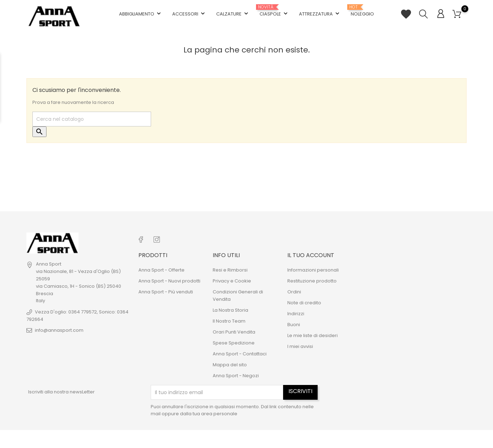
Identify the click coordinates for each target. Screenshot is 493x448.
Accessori (189, 14)
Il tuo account (311, 255)
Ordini (294, 292)
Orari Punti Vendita (234, 332)
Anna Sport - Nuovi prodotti (169, 281)
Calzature (233, 14)
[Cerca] (92, 119)
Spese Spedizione (234, 343)
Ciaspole (274, 11)
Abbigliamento (141, 14)
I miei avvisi (300, 346)
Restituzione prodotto (312, 281)
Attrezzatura (320, 14)
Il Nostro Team (229, 321)
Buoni (294, 325)
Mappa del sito (230, 365)
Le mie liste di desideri (313, 335)
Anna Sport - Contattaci (240, 354)
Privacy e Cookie (232, 281)
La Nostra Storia (230, 310)
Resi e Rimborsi (230, 270)
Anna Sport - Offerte (161, 270)
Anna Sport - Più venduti (166, 292)
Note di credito (304, 303)
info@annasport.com (59, 330)
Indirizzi (296, 314)
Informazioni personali (313, 270)
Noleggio (362, 11)
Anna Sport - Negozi (236, 376)
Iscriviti (300, 391)
